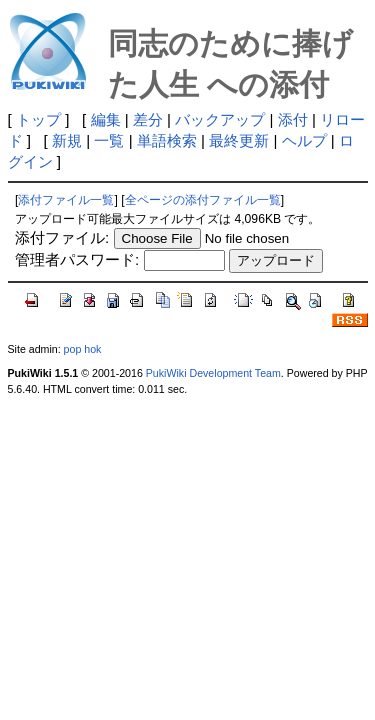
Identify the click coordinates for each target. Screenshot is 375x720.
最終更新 (239, 140)
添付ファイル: (62, 237)
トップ (38, 119)
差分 (148, 119)
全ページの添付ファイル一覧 (203, 200)
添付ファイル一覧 (66, 200)
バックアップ (220, 119)
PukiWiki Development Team (213, 373)
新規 (67, 140)
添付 (293, 119)
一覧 (109, 140)
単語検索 (167, 140)
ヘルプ (304, 140)
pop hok (83, 349)
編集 (106, 119)
